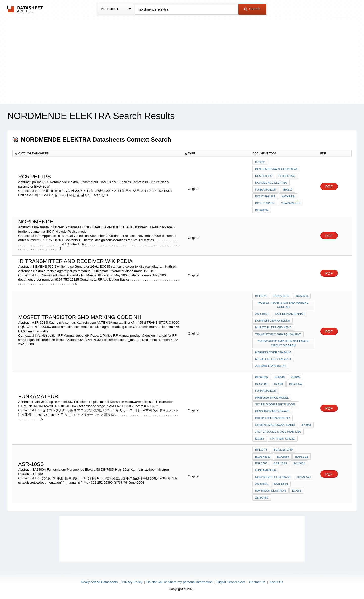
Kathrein (288, 196)
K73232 (260, 162)
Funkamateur (266, 190)
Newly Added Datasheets (99, 582)
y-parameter (291, 203)
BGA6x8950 (263, 457)
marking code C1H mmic (273, 352)
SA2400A (299, 463)
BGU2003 (261, 384)
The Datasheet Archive (25, 9)
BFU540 (280, 377)
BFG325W (296, 384)
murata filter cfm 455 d (273, 327)
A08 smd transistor (270, 366)
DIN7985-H (304, 477)
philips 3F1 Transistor (272, 418)
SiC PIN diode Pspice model (276, 404)
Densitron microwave (272, 411)
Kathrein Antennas (290, 314)
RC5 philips (264, 176)
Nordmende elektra (271, 183)
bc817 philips (265, 196)
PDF (329, 187)
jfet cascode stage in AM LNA (278, 432)
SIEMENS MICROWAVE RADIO (275, 425)
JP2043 (306, 425)
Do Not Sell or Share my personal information (179, 582)
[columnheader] (97, 154)
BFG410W (261, 377)
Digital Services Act (231, 582)
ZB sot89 (262, 498)
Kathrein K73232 (283, 439)
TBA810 (287, 190)
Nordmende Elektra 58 (273, 477)
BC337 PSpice (265, 203)
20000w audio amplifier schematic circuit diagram (283, 343)
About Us (276, 582)
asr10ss (261, 484)
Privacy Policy (132, 582)
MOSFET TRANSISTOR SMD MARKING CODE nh (283, 305)
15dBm (278, 384)
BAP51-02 (302, 457)
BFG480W (261, 210)
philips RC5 (287, 176)
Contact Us (257, 582)
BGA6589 (302, 296)
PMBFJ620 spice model (272, 398)
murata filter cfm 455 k (273, 359)
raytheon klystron (270, 491)
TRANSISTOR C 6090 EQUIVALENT (278, 334)
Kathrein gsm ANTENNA (272, 321)
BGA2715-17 (282, 296)
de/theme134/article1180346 (276, 169)
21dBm (296, 377)
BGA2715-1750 (283, 450)
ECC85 (259, 439)
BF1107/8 (261, 296)
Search (252, 9)
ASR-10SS (262, 314)
